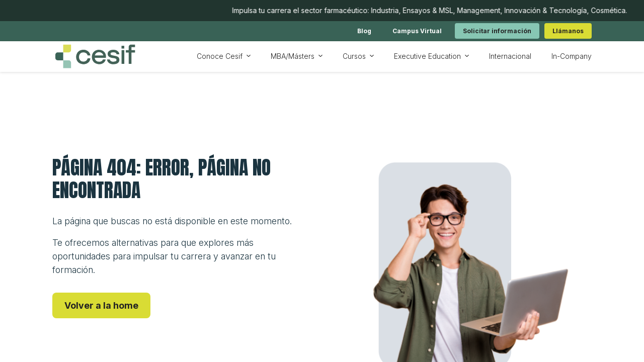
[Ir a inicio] (95, 57)
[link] (364, 31)
